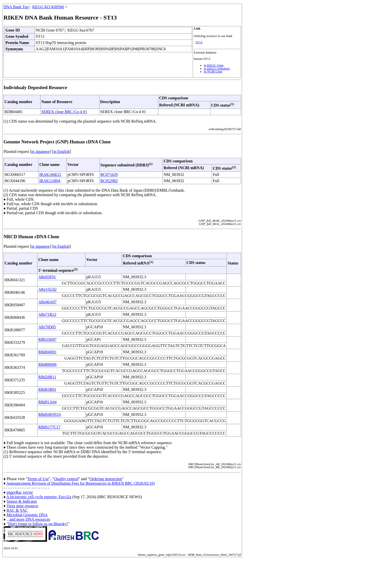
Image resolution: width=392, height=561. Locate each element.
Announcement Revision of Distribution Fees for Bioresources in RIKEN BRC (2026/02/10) (80, 483)
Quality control (66, 479)
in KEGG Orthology (217, 69)
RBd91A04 (47, 402)
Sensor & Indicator (22, 501)
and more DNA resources (30, 519)
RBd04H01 (47, 352)
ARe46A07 (47, 302)
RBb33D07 (47, 339)
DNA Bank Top (16, 7)
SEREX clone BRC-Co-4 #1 (64, 112)
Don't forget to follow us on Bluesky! (38, 524)
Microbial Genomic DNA (27, 515)
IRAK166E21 (50, 175)
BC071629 (109, 175)
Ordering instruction (106, 479)
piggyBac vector (20, 492)
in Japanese (40, 152)
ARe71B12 (47, 314)
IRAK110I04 (50, 181)
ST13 (199, 42)
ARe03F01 (47, 277)
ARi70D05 (47, 327)
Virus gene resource (22, 506)
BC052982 (109, 181)
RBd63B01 (47, 389)
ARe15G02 (47, 289)
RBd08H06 (47, 364)
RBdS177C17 (49, 427)
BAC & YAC (17, 510)
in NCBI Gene (213, 72)
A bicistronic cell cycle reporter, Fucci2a (39, 497)
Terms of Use (38, 479)
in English (61, 152)
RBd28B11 (47, 377)
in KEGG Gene (214, 65)
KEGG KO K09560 (48, 7)
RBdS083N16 (49, 414)
